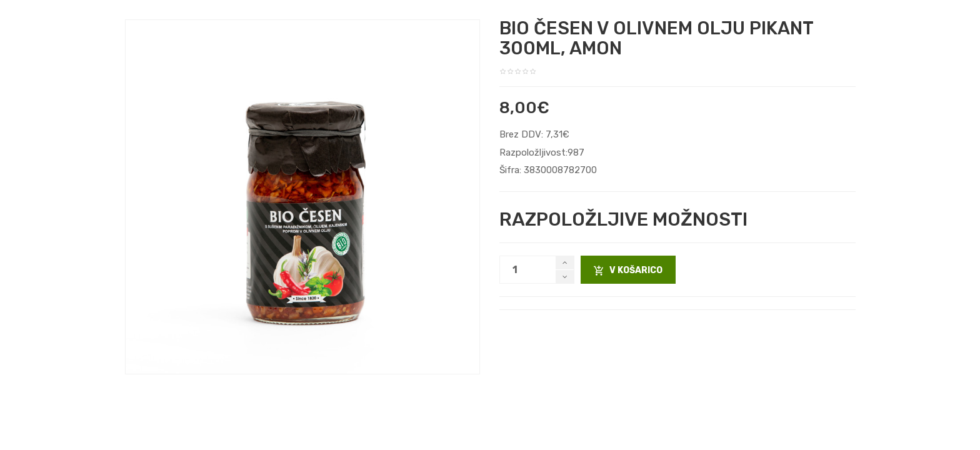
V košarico (628, 271)
